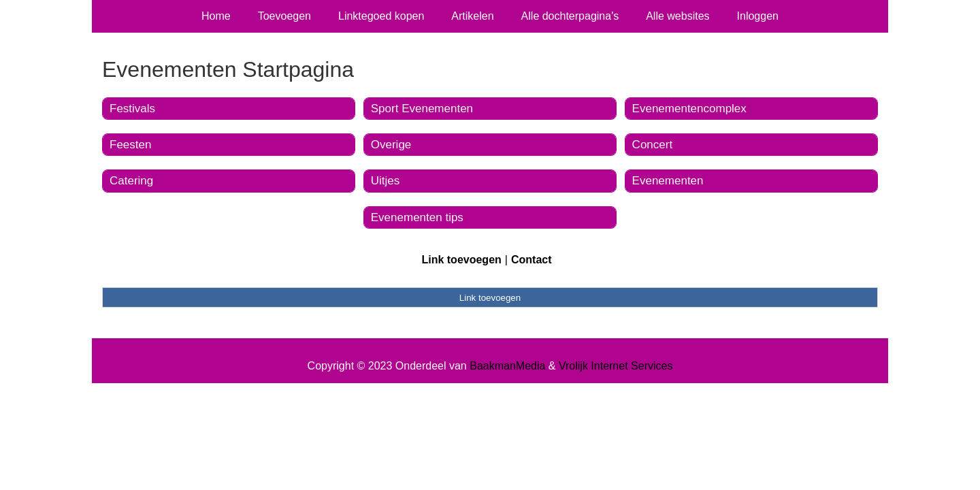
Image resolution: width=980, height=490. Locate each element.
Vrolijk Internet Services (616, 366)
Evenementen (668, 181)
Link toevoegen (461, 260)
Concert (653, 145)
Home (216, 16)
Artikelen (472, 16)
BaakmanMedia (507, 366)
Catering (131, 181)
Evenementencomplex (689, 109)
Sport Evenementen (422, 109)
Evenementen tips (417, 217)
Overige (391, 145)
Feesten (130, 145)
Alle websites (677, 16)
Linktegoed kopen (381, 16)
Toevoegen (284, 16)
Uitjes (386, 181)
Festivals (132, 109)
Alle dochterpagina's (570, 16)
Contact (532, 260)
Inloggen (758, 16)
